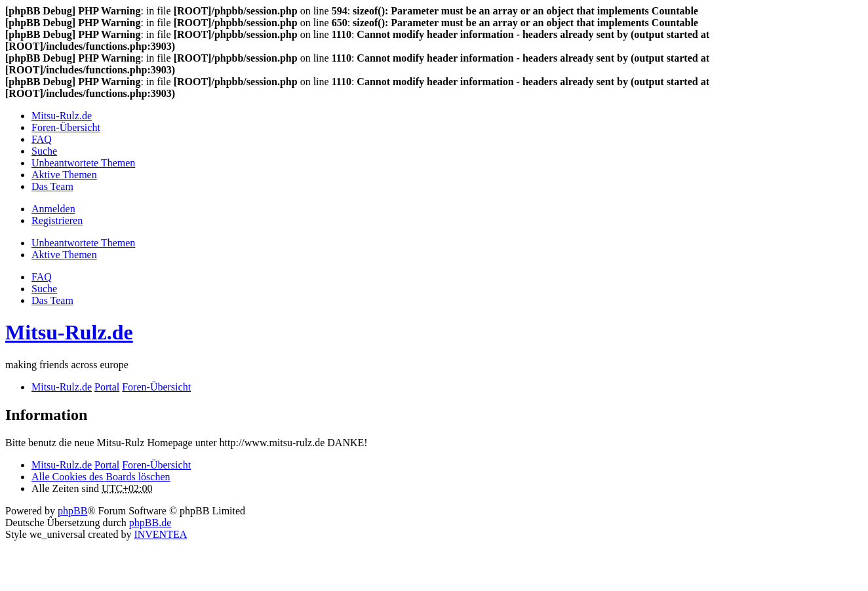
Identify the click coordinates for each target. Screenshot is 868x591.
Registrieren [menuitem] (57, 220)
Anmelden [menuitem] (53, 209)
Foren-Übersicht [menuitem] (66, 127)
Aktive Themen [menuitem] (64, 175)
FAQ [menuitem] (42, 139)
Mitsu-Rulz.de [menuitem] (62, 116)
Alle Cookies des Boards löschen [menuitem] (101, 477)
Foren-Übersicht (156, 465)
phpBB (72, 511)
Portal (107, 387)
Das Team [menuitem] (52, 186)
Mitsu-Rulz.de (69, 332)
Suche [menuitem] (44, 151)
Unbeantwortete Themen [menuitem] (83, 163)
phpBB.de (150, 523)
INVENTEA (160, 534)
